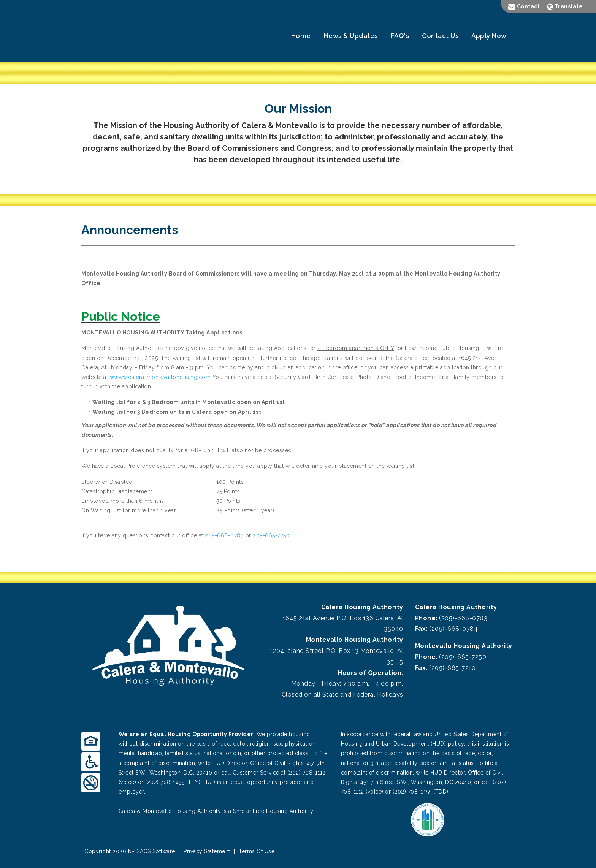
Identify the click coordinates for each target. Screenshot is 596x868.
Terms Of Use (257, 851)
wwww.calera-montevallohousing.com (160, 377)
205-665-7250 (271, 535)
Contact (524, 6)
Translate (565, 6)
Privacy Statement (207, 851)
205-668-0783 (224, 535)
